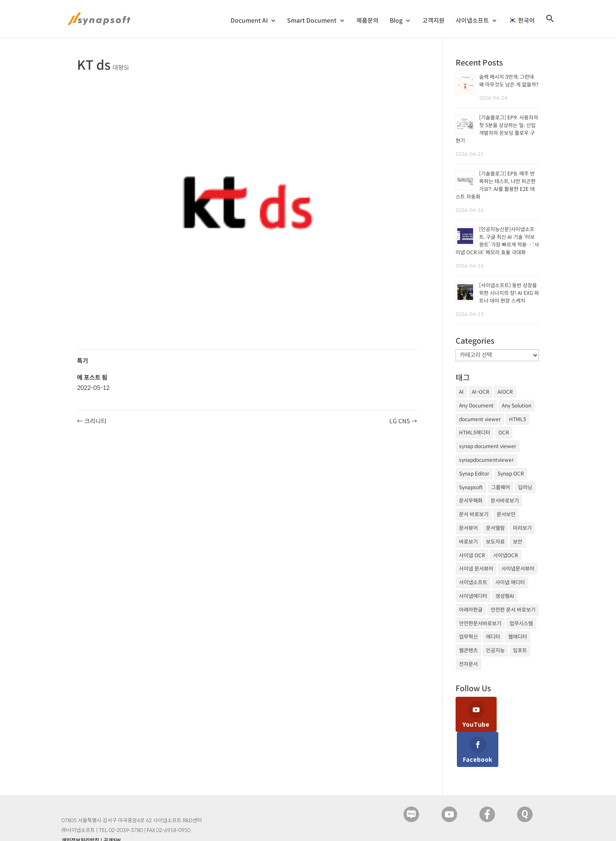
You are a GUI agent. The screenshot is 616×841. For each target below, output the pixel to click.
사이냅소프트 (472, 21)
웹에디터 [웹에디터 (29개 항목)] (518, 637)
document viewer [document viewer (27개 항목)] (480, 419)
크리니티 (92, 421)
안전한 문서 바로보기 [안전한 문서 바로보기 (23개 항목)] (513, 610)
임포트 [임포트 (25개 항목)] (520, 650)
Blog (396, 21)
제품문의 (367, 21)
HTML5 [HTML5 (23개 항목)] (518, 419)
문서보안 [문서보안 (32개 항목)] (506, 514)
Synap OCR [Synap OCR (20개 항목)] (511, 474)
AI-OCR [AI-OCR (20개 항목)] (481, 392)
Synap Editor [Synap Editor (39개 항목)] (474, 474)
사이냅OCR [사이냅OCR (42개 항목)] (506, 555)
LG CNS (403, 421)
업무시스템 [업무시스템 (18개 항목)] (521, 623)
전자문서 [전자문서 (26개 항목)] (468, 664)
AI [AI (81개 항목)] (461, 392)
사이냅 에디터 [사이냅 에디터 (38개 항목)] (510, 582)
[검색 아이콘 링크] (550, 26)
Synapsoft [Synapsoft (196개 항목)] (471, 487)
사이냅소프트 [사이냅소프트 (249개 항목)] (473, 582)
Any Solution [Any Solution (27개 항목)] (517, 406)
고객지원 (433, 21)
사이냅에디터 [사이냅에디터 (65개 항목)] (473, 596)
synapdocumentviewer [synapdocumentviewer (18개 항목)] (486, 460)
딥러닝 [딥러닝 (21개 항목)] (525, 487)
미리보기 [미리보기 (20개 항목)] (522, 528)
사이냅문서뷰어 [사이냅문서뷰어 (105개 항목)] (518, 569)
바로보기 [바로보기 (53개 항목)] (468, 542)
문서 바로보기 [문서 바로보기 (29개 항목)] (474, 514)
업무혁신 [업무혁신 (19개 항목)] (468, 637)
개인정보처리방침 (80, 805)
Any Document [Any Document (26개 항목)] (476, 406)
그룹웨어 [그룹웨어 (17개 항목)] (500, 487)
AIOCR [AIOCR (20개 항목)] (505, 392)
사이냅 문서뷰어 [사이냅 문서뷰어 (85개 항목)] (476, 569)
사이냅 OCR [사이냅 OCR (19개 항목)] (472, 555)
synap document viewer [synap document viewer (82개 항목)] (488, 446)
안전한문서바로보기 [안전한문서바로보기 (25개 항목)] (480, 623)
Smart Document (312, 21)
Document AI (249, 21)
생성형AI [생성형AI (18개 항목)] (505, 596)
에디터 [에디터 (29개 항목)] (493, 637)
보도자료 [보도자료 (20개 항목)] (495, 542)
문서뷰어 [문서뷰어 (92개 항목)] (468, 528)
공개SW (112, 805)
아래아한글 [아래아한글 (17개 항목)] (471, 610)
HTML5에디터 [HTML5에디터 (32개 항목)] (475, 432)
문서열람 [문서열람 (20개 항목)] (495, 528)
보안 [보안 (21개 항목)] (518, 542)
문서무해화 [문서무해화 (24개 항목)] (471, 501)
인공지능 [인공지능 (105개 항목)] (495, 650)
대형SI (121, 68)
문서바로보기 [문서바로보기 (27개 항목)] (505, 501)
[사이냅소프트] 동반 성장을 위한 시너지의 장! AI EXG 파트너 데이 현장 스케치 (509, 293)
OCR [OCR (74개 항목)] (504, 432)
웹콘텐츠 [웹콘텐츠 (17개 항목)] (468, 650)
